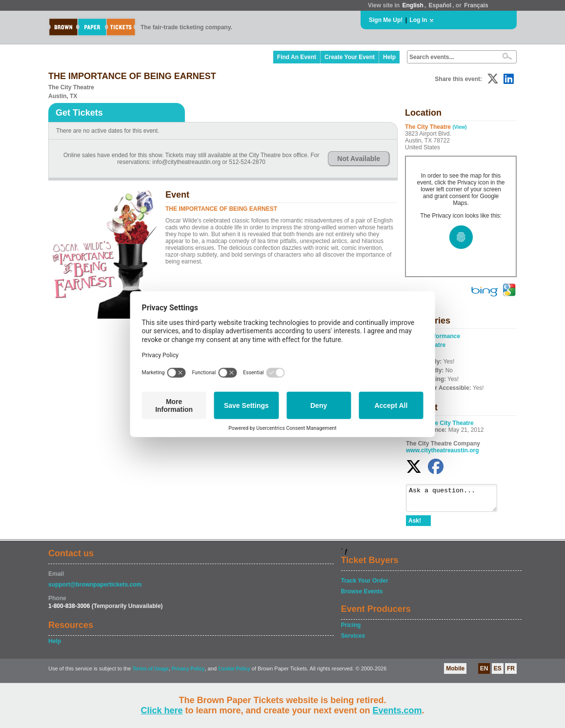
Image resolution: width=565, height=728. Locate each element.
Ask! (415, 525)
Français (476, 5)
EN (484, 673)
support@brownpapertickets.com (95, 589)
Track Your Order (365, 585)
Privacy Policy (188, 673)
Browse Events (362, 596)
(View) (459, 127)
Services (353, 640)
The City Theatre (451, 423)
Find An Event (297, 57)
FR (511, 673)
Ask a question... (456, 500)
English (413, 5)
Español (440, 5)
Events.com (397, 710)
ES (498, 673)
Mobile (455, 673)
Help (389, 57)
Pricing (351, 629)
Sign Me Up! (386, 20)
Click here (161, 710)
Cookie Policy (234, 673)
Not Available (359, 159)
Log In (418, 20)
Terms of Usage (150, 673)
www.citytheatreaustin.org (443, 450)
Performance (442, 336)
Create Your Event (350, 57)
